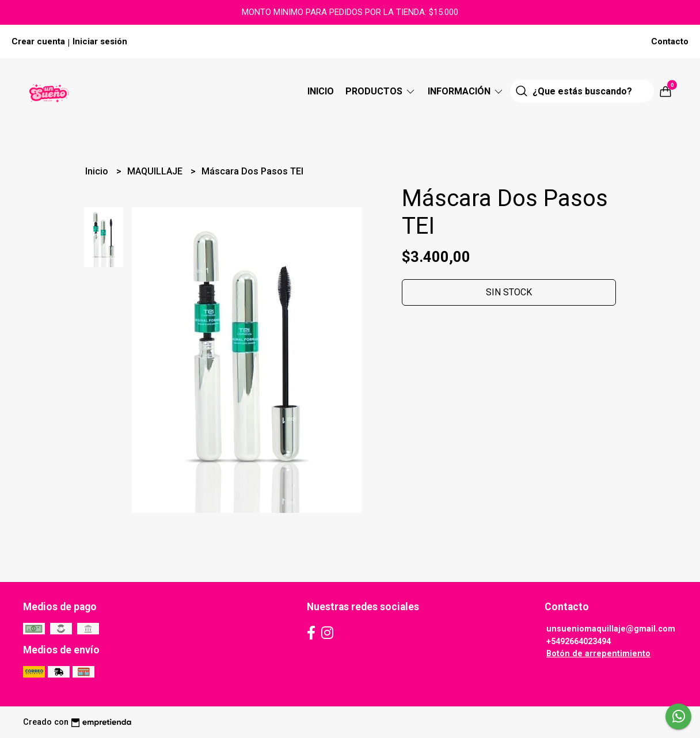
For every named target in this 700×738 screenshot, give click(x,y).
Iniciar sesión (100, 41)
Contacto (670, 41)
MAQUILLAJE (156, 171)
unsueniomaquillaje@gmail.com (611, 629)
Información (466, 91)
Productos (381, 91)
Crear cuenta (38, 41)
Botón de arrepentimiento (598, 654)
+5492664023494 (579, 642)
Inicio (321, 91)
